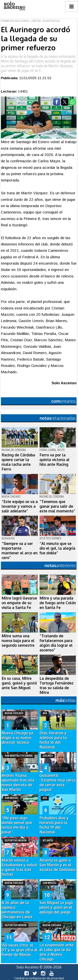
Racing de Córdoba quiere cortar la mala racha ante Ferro (18, 462)
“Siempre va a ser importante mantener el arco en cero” (20, 551)
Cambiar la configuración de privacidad (39, 978)
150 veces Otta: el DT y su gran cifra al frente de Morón (20, 950)
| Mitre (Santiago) (45, 21)
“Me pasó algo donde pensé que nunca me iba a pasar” (17, 825)
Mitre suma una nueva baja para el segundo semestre (18, 641)
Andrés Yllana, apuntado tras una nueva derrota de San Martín (18, 782)
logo (14, 6)
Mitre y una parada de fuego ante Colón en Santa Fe (58, 603)
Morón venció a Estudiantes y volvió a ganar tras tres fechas (19, 867)
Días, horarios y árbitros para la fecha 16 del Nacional (53, 740)
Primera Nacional (15, 21)
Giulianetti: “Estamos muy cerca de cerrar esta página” (58, 782)
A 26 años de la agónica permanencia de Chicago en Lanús (17, 910)
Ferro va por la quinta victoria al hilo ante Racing (55, 460)
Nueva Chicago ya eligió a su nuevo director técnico (17, 738)
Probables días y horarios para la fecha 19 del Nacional (54, 825)
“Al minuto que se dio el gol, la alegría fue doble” (57, 548)
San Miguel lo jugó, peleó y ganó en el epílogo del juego (57, 907)
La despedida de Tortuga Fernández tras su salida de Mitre (57, 685)
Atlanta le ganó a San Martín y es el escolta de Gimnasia (58, 865)
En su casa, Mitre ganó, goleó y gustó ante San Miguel (19, 683)
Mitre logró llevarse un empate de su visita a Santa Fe (19, 603)
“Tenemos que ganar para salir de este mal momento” (57, 506)
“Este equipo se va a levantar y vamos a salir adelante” (20, 506)
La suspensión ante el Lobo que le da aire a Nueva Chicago (57, 952)
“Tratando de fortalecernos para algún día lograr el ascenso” (56, 643)
